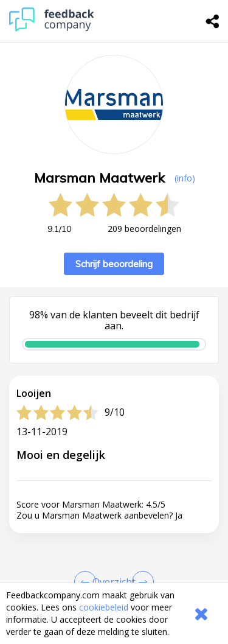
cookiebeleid (104, 607)
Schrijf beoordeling (114, 264)
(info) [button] (185, 178)
